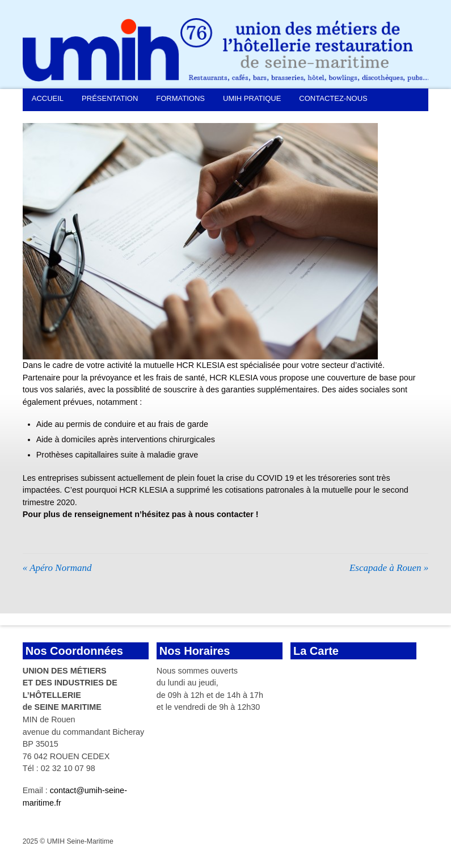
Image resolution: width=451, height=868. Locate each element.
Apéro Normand (57, 568)
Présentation (110, 98)
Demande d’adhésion (74, 119)
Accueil (48, 98)
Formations (180, 98)
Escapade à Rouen (389, 568)
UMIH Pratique (252, 98)
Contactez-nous (333, 98)
